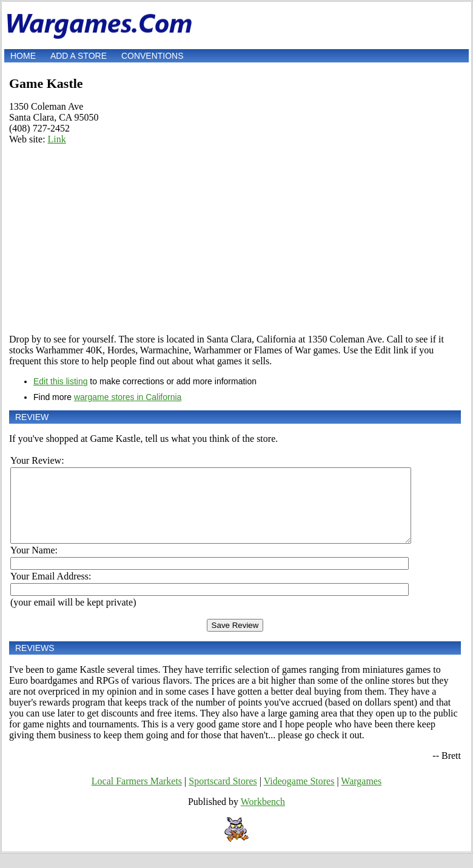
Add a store (79, 56)
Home (23, 56)
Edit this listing (60, 381)
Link (57, 139)
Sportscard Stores (223, 796)
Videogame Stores (299, 796)
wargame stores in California (128, 397)
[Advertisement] (235, 239)
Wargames (361, 796)
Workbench (263, 816)
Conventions (153, 56)
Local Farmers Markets (137, 796)
